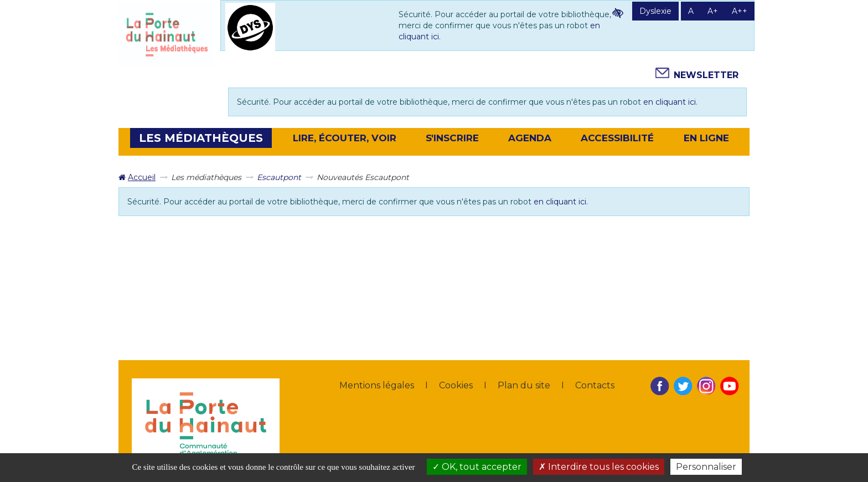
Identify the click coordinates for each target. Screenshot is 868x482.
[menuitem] (137, 177)
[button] (201, 138)
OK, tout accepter (477, 467)
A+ (713, 11)
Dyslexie (655, 11)
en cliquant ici (670, 102)
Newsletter (706, 75)
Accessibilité (617, 138)
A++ (740, 11)
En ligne (706, 138)
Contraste (618, 13)
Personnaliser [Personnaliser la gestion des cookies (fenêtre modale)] (706, 467)
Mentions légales (377, 385)
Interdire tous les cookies (599, 467)
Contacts (595, 385)
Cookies (456, 385)
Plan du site (524, 385)
